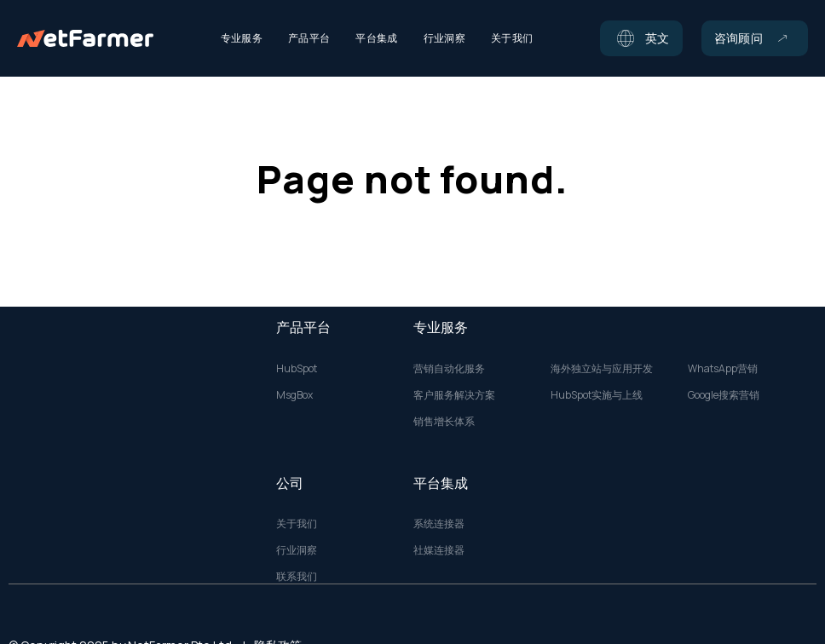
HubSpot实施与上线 (597, 395)
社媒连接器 (439, 550)
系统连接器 (439, 524)
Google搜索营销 (724, 395)
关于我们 (297, 524)
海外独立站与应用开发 (602, 369)
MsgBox (294, 395)
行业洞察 (297, 550)
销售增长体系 (444, 422)
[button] (641, 38)
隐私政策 (278, 622)
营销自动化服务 (449, 369)
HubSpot (297, 369)
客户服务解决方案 (454, 395)
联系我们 (297, 577)
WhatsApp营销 (723, 369)
